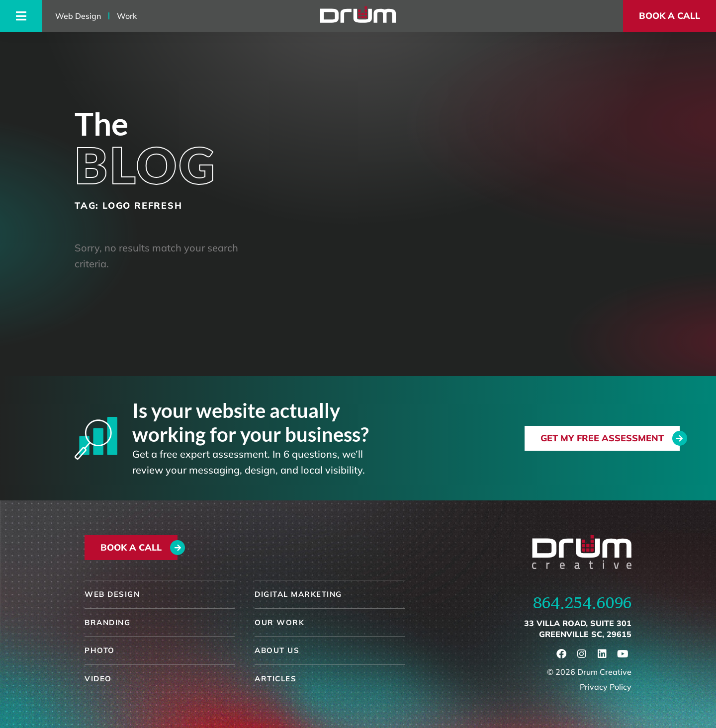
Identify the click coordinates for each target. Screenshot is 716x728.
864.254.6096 (582, 603)
